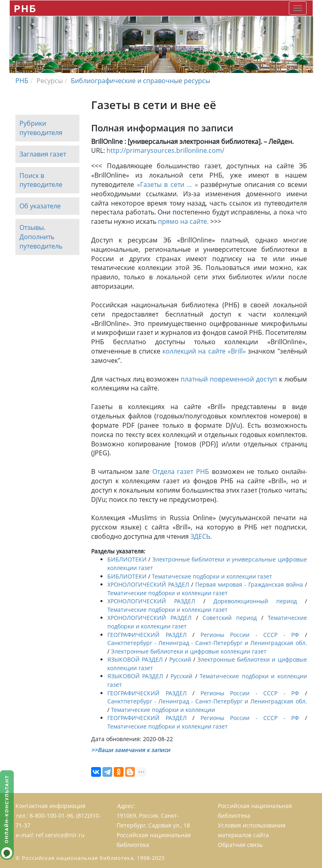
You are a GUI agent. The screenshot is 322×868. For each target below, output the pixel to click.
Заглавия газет (43, 154)
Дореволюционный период (255, 601)
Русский (180, 659)
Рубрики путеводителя (41, 128)
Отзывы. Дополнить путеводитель (41, 237)
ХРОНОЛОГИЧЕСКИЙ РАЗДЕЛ (148, 584)
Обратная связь (240, 845)
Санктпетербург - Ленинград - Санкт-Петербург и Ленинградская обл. (207, 643)
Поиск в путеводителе (41, 180)
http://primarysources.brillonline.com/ (165, 150)
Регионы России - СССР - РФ (250, 635)
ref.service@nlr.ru (60, 835)
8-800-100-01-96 (51, 815)
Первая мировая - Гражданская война (249, 584)
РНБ (25, 8)
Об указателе (40, 206)
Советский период (230, 618)
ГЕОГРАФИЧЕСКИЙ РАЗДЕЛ (147, 635)
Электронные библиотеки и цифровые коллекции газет (189, 651)
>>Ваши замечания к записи (131, 750)
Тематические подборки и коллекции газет (212, 576)
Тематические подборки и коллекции (163, 710)
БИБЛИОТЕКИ (127, 559)
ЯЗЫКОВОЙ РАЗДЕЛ (135, 659)
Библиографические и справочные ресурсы (141, 81)
